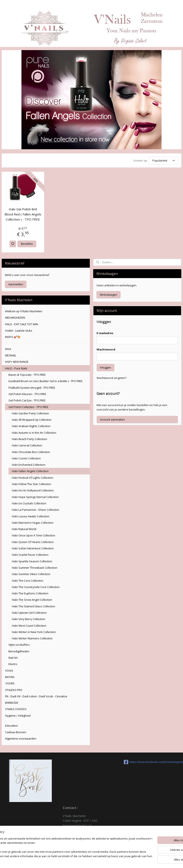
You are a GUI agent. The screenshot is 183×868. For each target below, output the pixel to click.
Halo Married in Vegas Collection (33, 522)
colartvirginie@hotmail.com (81, 844)
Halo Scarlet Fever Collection (30, 554)
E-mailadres (105, 332)
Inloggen (106, 367)
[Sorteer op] (163, 160)
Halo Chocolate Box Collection (31, 451)
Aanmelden (16, 284)
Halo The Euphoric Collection (30, 593)
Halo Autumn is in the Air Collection (34, 432)
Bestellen (27, 243)
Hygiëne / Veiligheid (18, 715)
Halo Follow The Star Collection (32, 483)
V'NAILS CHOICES (16, 708)
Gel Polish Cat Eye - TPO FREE (27, 400)
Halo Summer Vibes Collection (31, 573)
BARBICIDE (12, 702)
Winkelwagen (108, 294)
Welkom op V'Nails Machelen (24, 311)
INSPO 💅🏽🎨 (13, 336)
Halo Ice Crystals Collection (29, 503)
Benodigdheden (19, 651)
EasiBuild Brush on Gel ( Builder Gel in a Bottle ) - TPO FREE (46, 380)
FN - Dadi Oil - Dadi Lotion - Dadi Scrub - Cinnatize (36, 696)
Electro (13, 663)
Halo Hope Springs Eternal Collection (35, 496)
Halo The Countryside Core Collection (36, 586)
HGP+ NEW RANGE (17, 361)
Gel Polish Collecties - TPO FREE (28, 406)
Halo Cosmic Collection (26, 458)
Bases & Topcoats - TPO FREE (27, 374)
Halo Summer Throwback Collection (35, 567)
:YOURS (10, 683)
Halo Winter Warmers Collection (32, 638)
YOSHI (9, 670)
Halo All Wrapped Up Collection (32, 419)
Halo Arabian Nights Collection (31, 425)
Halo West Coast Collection (29, 625)
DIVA (8, 348)
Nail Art (13, 657)
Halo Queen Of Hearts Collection (33, 541)
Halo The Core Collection (28, 580)
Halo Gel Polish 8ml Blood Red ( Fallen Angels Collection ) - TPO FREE (23, 214)
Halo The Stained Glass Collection (34, 606)
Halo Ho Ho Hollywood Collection (33, 490)
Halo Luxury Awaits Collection (31, 516)
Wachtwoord (106, 349)
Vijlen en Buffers (19, 644)
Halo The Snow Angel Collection (32, 599)
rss (116, 860)
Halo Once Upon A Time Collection (34, 535)
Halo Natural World (24, 528)
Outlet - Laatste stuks (19, 330)
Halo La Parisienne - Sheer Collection (36, 509)
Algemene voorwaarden (21, 738)
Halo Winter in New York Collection (34, 631)
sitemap (107, 860)
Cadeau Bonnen (16, 732)
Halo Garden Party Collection (30, 413)
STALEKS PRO (14, 689)
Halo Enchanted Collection (29, 464)
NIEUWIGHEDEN (15, 317)
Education (11, 725)
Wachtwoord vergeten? (112, 377)
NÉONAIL (11, 355)
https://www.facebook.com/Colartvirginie (153, 761)
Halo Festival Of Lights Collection (33, 477)
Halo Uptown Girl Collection (29, 612)
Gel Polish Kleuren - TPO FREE (27, 393)
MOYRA (10, 676)
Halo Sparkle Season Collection (32, 561)
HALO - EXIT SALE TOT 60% (22, 324)
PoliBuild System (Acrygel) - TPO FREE (32, 387)
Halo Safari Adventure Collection (33, 548)
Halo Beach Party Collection (30, 438)
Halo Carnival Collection (27, 445)
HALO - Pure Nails (16, 368)
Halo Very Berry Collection (29, 618)
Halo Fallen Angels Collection (30, 470)
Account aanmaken (112, 419)
